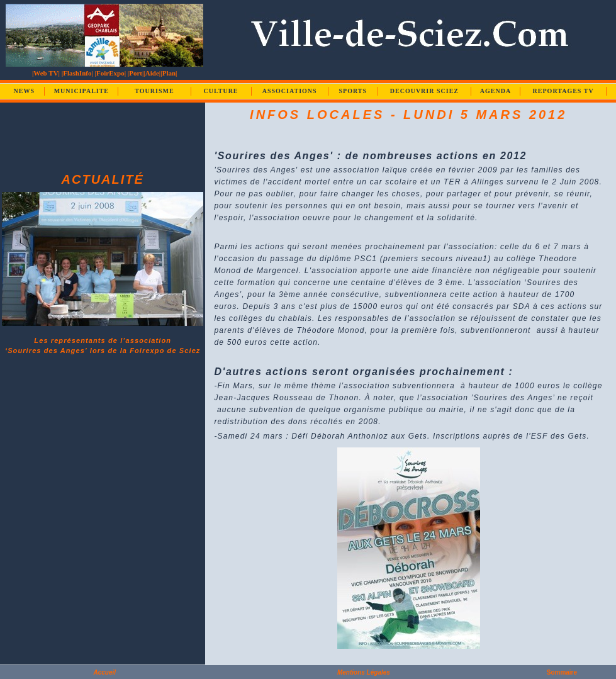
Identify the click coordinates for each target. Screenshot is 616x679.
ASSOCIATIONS (290, 91)
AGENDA (496, 91)
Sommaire (562, 672)
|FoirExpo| (110, 73)
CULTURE (221, 91)
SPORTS (353, 91)
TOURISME (154, 91)
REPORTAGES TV (563, 91)
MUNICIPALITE (81, 91)
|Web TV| (46, 73)
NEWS (24, 91)
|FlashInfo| (77, 73)
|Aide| (152, 73)
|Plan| (169, 73)
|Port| (136, 73)
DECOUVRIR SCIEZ (424, 91)
